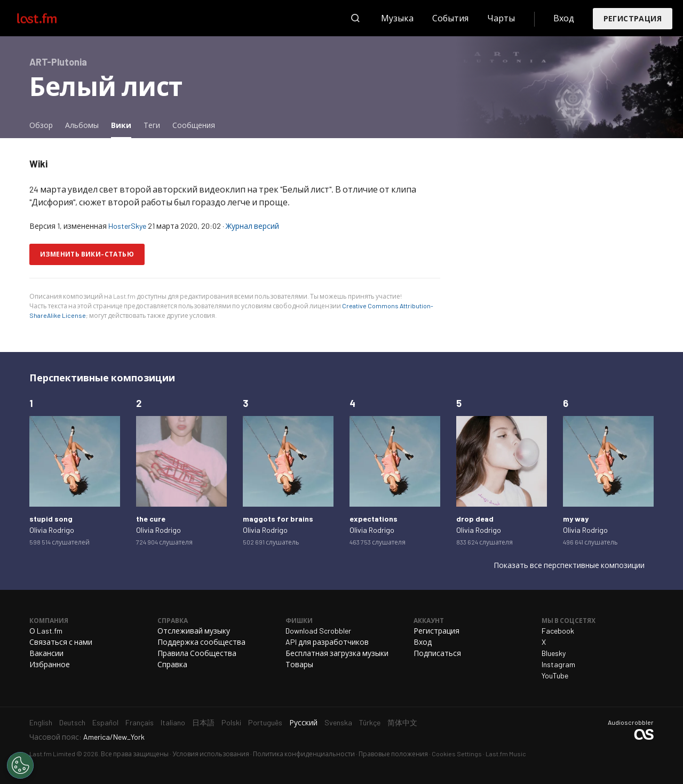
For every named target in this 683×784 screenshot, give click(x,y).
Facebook (558, 631)
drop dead (475, 519)
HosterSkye (127, 226)
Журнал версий (252, 226)
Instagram (558, 664)
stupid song (51, 519)
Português (265, 722)
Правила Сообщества (197, 653)
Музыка (397, 18)
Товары (299, 664)
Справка (172, 664)
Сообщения (194, 125)
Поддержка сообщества (201, 642)
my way (576, 519)
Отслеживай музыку (194, 631)
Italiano (173, 722)
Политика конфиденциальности (304, 754)
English (41, 722)
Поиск (355, 18)
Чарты (501, 18)
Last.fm (49, 18)
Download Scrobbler (318, 631)
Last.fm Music (506, 754)
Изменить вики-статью (87, 254)
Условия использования (211, 754)
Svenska (338, 722)
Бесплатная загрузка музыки (337, 653)
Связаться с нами (61, 642)
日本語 (203, 722)
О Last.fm (46, 631)
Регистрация (633, 18)
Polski (231, 722)
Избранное (50, 664)
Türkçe (370, 722)
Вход (564, 18)
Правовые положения (393, 754)
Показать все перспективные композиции (569, 565)
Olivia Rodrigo (52, 530)
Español (105, 722)
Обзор (41, 125)
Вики (124, 125)
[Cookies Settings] (20, 765)
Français (140, 722)
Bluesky (554, 653)
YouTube (555, 675)
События (450, 18)
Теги (152, 125)
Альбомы (82, 125)
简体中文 (402, 722)
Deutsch (72, 722)
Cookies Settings (457, 754)
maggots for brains (278, 519)
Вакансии (46, 653)
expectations (374, 519)
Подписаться (437, 653)
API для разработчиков (327, 642)
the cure (151, 519)
